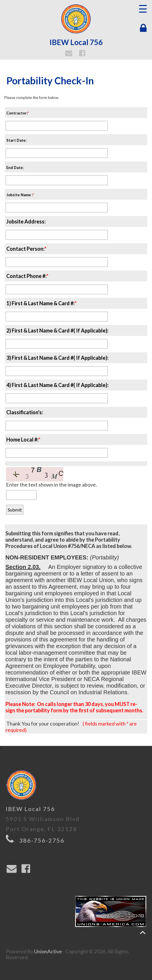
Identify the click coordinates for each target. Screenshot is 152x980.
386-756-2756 (42, 840)
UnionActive (48, 951)
